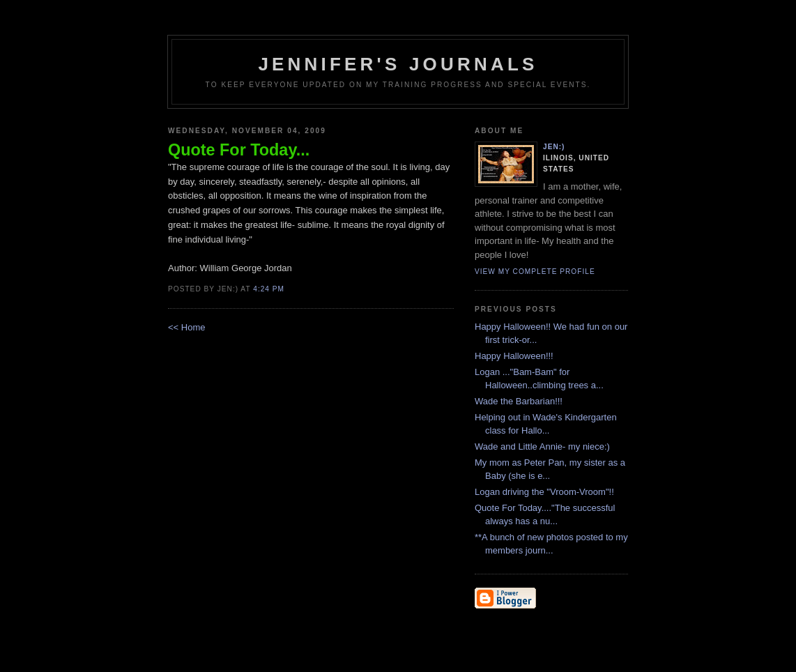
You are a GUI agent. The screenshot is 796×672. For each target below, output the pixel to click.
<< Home (186, 327)
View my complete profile (535, 272)
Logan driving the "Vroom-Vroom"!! (544, 492)
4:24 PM (269, 289)
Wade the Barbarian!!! (519, 401)
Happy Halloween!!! (514, 356)
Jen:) (554, 147)
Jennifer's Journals (398, 64)
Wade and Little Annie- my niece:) (542, 446)
